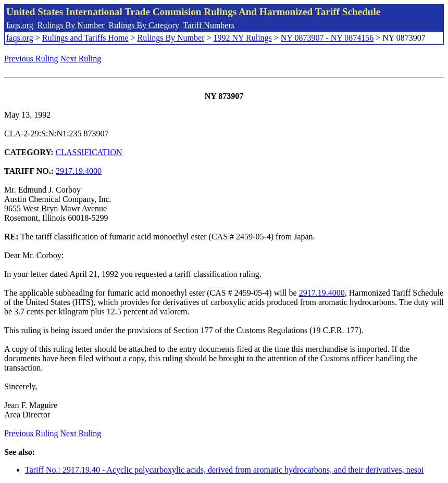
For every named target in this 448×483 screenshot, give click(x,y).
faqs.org (20, 25)
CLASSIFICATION (89, 152)
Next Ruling (81, 59)
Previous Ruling (31, 59)
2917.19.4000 (79, 171)
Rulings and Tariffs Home (85, 38)
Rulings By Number (71, 25)
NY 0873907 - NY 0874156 (327, 38)
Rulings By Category (144, 25)
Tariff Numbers (209, 25)
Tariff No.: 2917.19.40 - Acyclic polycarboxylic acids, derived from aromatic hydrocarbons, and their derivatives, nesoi (224, 470)
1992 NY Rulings (243, 38)
